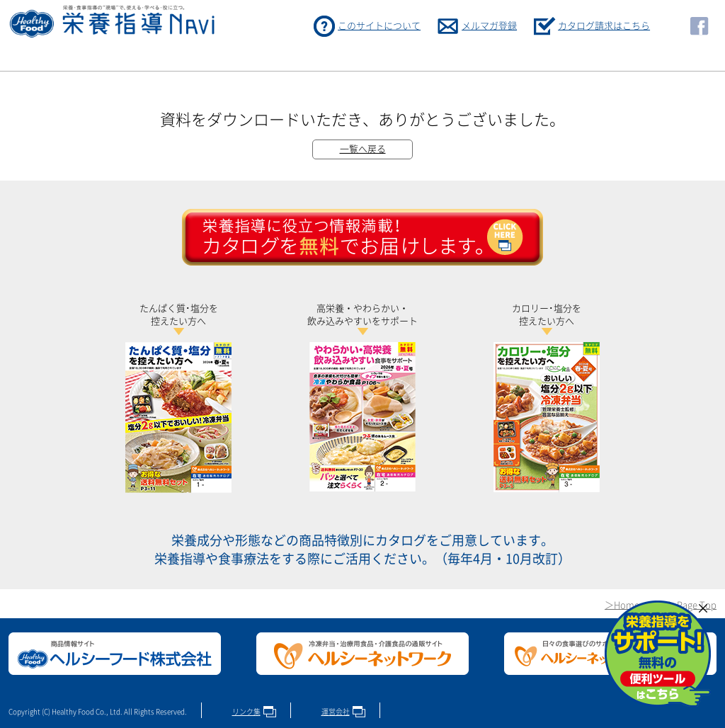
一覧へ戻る (363, 149)
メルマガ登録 (489, 26)
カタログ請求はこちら (604, 26)
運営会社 (336, 712)
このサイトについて (379, 26)
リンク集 (246, 712)
